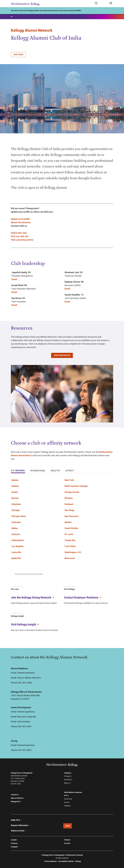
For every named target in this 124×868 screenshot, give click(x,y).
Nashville (16, 558)
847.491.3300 (16, 784)
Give (68, 826)
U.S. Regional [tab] (18, 471)
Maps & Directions (18, 798)
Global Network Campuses (73, 792)
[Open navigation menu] (111, 3)
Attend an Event (19, 831)
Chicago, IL (68, 776)
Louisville (16, 552)
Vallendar (67, 806)
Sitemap (78, 861)
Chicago (16, 510)
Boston (15, 498)
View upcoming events (22, 240)
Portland (69, 504)
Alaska (15, 480)
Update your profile (20, 219)
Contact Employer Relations (83, 598)
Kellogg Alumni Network (32, 30)
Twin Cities (70, 546)
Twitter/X (67, 840)
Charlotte (16, 504)
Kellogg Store (16, 802)
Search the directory (21, 222)
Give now (18, 55)
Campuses (68, 773)
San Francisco (72, 516)
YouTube (67, 843)
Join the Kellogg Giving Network (33, 598)
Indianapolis (18, 540)
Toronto (67, 802)
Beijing (66, 795)
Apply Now (17, 820)
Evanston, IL (68, 780)
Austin (15, 492)
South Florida (71, 528)
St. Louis (69, 534)
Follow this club (19, 233)
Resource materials (27, 717)
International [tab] (38, 471)
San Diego (70, 510)
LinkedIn (14, 840)
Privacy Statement (50, 861)
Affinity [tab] (70, 471)
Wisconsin (70, 558)
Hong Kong (68, 799)
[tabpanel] (62, 521)
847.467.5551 (25, 726)
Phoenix (69, 498)
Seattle (68, 522)
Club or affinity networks (29, 678)
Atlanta (15, 486)
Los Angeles (18, 546)
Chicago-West (19, 516)
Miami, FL (67, 783)
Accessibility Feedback (66, 861)
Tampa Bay (70, 540)
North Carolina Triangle (76, 486)
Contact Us (16, 795)
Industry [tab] (55, 471)
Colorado (16, 522)
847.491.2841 (25, 750)
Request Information (21, 825)
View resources (62, 355)
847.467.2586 (25, 683)
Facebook (14, 843)
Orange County (72, 492)
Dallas (15, 528)
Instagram (14, 847)
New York (69, 480)
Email (14, 279)
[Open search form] (101, 3)
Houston (16, 534)
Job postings (24, 721)
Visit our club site (20, 236)
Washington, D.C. (73, 552)
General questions (26, 673)
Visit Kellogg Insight (25, 624)
